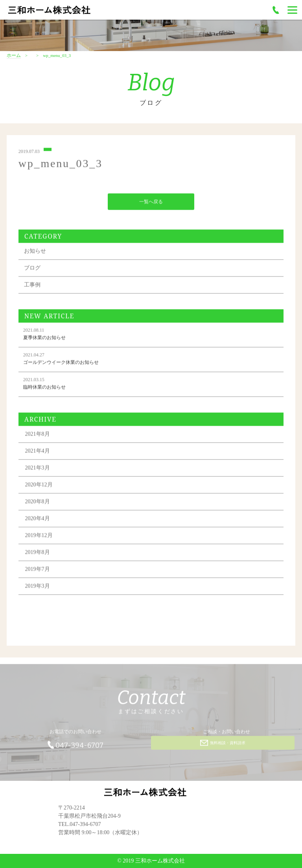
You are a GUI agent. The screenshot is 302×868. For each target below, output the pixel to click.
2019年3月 (38, 587)
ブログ (32, 269)
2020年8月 (38, 503)
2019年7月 (38, 570)
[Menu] (292, 10)
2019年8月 (38, 554)
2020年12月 (39, 486)
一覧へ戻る (151, 203)
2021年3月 (38, 469)
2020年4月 (38, 520)
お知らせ (35, 252)
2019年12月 (39, 537)
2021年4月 (38, 452)
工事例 (32, 286)
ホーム (14, 56)
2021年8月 (38, 435)
